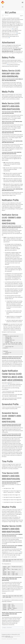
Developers (9, 627)
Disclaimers (15, 639)
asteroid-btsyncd (13, 33)
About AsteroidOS (10, 639)
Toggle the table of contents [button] (4, 13)
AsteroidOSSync (5, 38)
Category (4, 627)
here (19, 280)
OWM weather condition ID (14, 552)
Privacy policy (4, 639)
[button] (3, 7)
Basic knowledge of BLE (7, 29)
